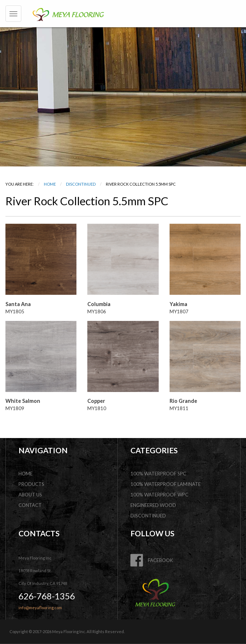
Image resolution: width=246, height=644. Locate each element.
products (31, 484)
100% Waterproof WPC (159, 495)
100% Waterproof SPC (158, 474)
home (26, 474)
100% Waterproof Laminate (166, 484)
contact (30, 505)
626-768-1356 (47, 596)
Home (50, 184)
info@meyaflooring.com (40, 608)
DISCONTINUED (81, 184)
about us (30, 495)
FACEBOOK (152, 560)
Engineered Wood (153, 505)
